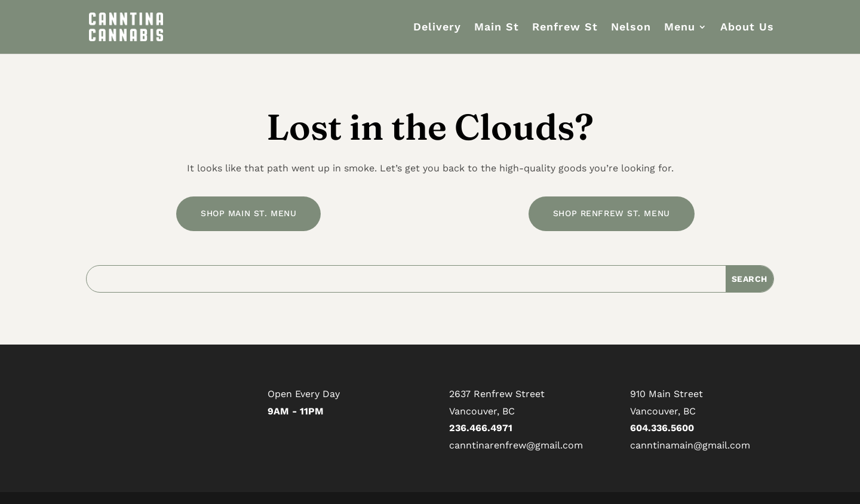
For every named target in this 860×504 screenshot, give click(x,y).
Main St (497, 28)
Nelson (631, 28)
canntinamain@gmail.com (690, 445)
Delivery (437, 28)
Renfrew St (565, 28)
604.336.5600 (662, 428)
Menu (680, 28)
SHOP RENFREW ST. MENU (612, 213)
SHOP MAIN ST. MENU (248, 213)
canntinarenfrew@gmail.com (516, 445)
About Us (747, 28)
